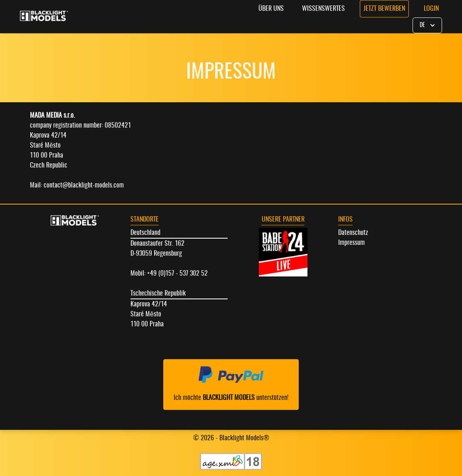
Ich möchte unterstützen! (231, 384)
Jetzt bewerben (384, 9)
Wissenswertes (323, 9)
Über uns (271, 9)
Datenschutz (353, 233)
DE (428, 25)
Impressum (351, 243)
